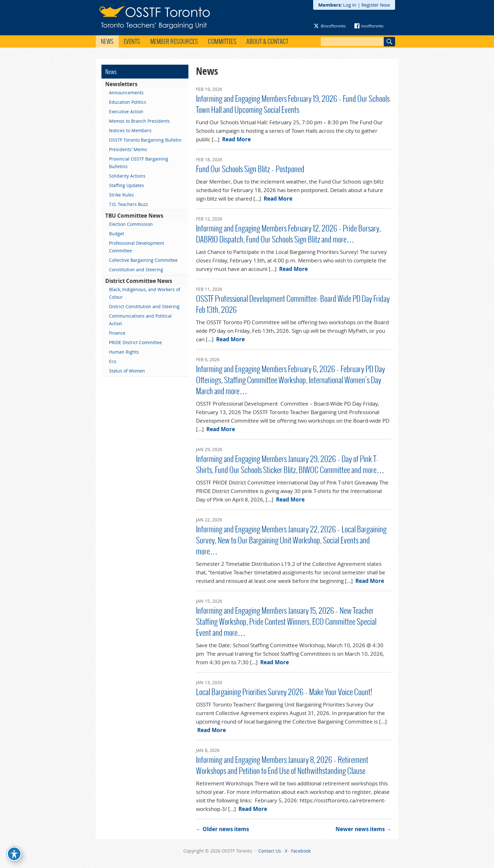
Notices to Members (130, 130)
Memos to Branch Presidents (139, 121)
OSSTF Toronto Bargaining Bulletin (145, 140)
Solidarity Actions (127, 176)
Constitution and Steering (136, 270)
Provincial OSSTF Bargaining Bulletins (139, 163)
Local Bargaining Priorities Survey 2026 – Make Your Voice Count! (284, 692)
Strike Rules (121, 195)
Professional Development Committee (137, 247)
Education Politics (128, 102)
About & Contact (267, 41)
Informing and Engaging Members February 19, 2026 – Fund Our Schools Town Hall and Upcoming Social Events (293, 104)
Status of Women (127, 371)
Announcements (126, 93)
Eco (113, 361)
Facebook (301, 851)
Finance (117, 333)
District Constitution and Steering (144, 306)
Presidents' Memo (128, 149)
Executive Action (126, 111)
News (107, 41)
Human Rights (124, 352)
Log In (350, 5)
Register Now (376, 5)
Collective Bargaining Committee (143, 260)
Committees (222, 41)
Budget (117, 234)
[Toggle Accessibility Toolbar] (14, 854)
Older (222, 829)
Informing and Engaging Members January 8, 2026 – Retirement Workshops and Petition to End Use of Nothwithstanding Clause (282, 765)
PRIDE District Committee (135, 342)
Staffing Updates (126, 185)
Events (132, 41)
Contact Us (270, 851)
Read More (236, 139)
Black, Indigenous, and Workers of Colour (145, 293)
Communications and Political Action (140, 320)
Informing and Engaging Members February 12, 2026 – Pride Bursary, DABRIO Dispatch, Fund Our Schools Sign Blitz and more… (288, 234)
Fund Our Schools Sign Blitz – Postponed (250, 169)
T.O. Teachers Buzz (129, 204)
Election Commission (131, 224)
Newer (363, 829)
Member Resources (174, 41)
